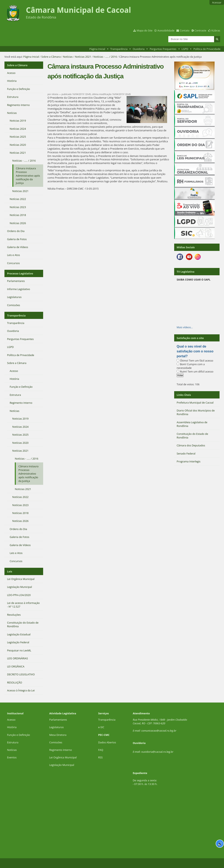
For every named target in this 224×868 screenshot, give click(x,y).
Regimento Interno (61, 750)
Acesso (11, 720)
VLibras (216, 30)
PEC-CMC (104, 735)
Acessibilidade (166, 30)
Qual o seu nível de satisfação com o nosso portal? (195, 351)
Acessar (217, 2)
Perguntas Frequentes (163, 49)
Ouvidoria (139, 49)
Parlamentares (58, 720)
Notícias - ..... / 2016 (105, 57)
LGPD (185, 49)
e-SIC (101, 727)
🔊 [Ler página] (220, 844)
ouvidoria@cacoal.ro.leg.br (157, 752)
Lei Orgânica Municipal (63, 757)
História (12, 727)
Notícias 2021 (83, 57)
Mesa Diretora (58, 735)
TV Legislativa (185, 272)
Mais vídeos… (185, 327)
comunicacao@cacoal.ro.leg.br (159, 731)
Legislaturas (56, 727)
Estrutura (13, 742)
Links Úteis (184, 395)
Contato (185, 30)
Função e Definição (19, 735)
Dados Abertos (107, 742)
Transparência (119, 49)
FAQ (101, 750)
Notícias (68, 57)
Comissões (56, 742)
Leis (10, 571)
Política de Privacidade (207, 49)
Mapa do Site (145, 30)
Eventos (12, 757)
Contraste (200, 30)
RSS (100, 757)
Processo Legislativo (20, 273)
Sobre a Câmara (51, 57)
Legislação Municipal (62, 765)
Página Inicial (97, 49)
